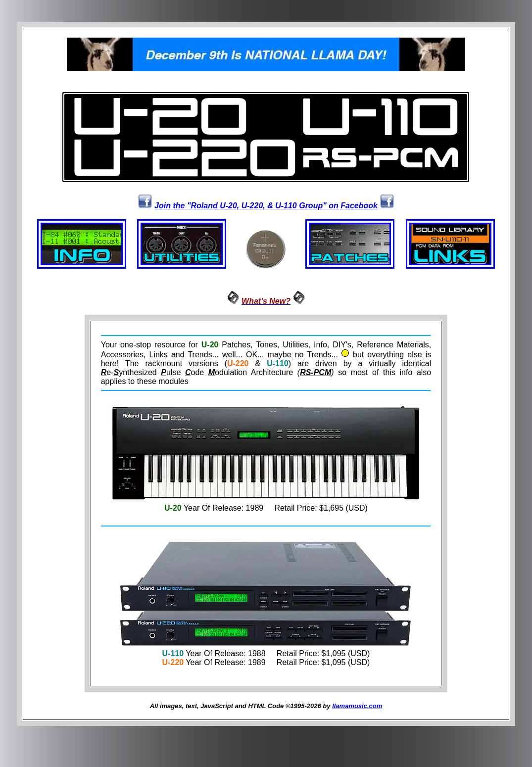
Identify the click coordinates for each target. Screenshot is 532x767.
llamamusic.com (357, 707)
